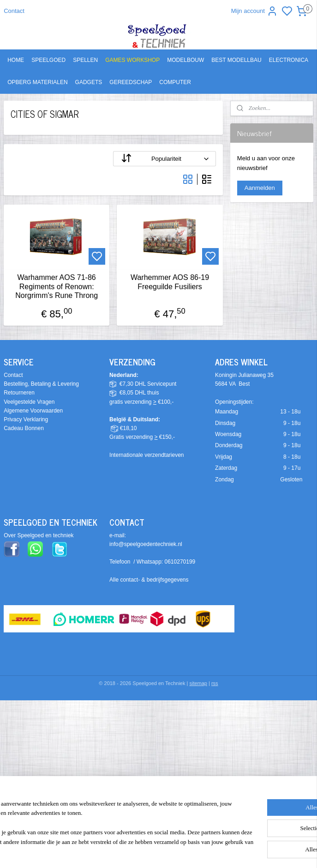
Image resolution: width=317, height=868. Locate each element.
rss (215, 683)
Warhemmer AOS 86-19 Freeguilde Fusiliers (170, 282)
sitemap (198, 683)
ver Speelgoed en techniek (41, 535)
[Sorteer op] (164, 159)
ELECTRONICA (289, 60)
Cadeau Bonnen (24, 428)
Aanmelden (260, 188)
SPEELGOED (48, 60)
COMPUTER (175, 82)
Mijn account (254, 11)
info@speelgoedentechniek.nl (146, 544)
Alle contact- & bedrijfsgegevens (149, 580)
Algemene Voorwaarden (33, 411)
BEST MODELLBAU (236, 60)
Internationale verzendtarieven (147, 455)
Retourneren (19, 393)
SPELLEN (85, 60)
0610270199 (180, 562)
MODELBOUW (185, 60)
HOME (16, 60)
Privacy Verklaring (26, 419)
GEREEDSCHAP (131, 82)
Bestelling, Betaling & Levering (41, 384)
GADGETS (89, 82)
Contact (14, 11)
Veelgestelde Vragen (29, 402)
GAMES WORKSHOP (132, 60)
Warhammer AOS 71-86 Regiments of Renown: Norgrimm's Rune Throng (57, 286)
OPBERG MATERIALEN (37, 82)
